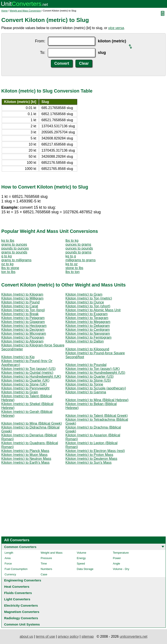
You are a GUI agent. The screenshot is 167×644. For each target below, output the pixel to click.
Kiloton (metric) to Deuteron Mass (91, 459)
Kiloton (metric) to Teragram (87, 318)
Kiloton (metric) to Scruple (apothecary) (96, 388)
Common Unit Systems (22, 624)
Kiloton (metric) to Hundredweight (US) (95, 373)
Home (4, 11)
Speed (81, 564)
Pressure (46, 558)
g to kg (7, 256)
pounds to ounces (15, 248)
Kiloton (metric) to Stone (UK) (24, 384)
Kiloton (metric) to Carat (20, 306)
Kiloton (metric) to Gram (84, 294)
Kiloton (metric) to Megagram (88, 322)
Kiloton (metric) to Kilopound (87, 349)
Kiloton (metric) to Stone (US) (88, 380)
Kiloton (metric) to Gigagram (23, 322)
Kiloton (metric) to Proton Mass (89, 455)
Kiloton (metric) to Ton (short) (88, 306)
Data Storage (85, 569)
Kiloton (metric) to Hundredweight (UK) (31, 377)
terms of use (45, 637)
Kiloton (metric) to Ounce (85, 302)
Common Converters (20, 547)
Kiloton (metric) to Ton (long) (23, 310)
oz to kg (7, 264)
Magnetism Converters (22, 612)
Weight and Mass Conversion (25, 11)
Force (8, 564)
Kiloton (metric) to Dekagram (88, 326)
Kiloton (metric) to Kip (18, 357)
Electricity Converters (21, 605)
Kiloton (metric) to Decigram (23, 330)
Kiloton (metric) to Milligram (22, 298)
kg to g (71, 256)
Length (9, 553)
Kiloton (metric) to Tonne (84, 384)
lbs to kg (72, 241)
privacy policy (68, 637)
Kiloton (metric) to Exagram (87, 314)
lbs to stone (10, 268)
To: (43, 53)
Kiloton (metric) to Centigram (88, 330)
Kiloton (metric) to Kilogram (22, 294)
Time (44, 564)
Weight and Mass (52, 553)
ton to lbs (8, 272)
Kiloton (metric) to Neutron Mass (26, 459)
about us (26, 637)
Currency (10, 574)
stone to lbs (74, 268)
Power (117, 558)
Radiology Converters (21, 618)
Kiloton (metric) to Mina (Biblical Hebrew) (97, 400)
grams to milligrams (16, 260)
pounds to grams (78, 252)
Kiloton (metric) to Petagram (23, 318)
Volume (81, 553)
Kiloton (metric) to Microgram (24, 334)
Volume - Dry (121, 569)
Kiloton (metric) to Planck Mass (25, 451)
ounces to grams (78, 244)
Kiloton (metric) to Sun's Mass (89, 463)
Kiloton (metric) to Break (20, 314)
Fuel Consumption (16, 569)
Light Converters (17, 599)
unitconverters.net (133, 637)
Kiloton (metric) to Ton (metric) (89, 298)
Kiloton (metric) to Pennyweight (25, 388)
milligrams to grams (81, 260)
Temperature (121, 553)
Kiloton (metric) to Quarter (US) (89, 377)
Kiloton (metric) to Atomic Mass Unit (93, 310)
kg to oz (72, 264)
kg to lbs (8, 241)
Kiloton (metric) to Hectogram (24, 326)
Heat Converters (17, 587)
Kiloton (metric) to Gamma (86, 392)
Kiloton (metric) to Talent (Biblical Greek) (97, 416)
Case (44, 574)
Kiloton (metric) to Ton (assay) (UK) (93, 369)
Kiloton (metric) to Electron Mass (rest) (95, 451)
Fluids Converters (18, 593)
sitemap (88, 637)
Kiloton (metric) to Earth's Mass (25, 463)
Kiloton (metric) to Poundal (86, 365)
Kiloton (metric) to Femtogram (89, 337)
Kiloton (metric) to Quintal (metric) (27, 373)
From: (40, 41)
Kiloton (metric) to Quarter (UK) (25, 380)
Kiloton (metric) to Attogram (22, 341)
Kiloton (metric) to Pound (20, 302)
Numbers (46, 569)
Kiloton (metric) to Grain (20, 392)
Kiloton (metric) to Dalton (85, 341)
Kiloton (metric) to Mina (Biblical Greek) (32, 423)
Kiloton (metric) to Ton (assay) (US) (28, 369)
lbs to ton (73, 272)
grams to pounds (14, 252)
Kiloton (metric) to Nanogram (88, 334)
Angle (116, 564)
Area (8, 558)
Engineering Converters (23, 580)
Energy (81, 558)
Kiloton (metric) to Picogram (23, 337)
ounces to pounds (79, 248)
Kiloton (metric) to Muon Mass (24, 455)
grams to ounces (14, 244)
